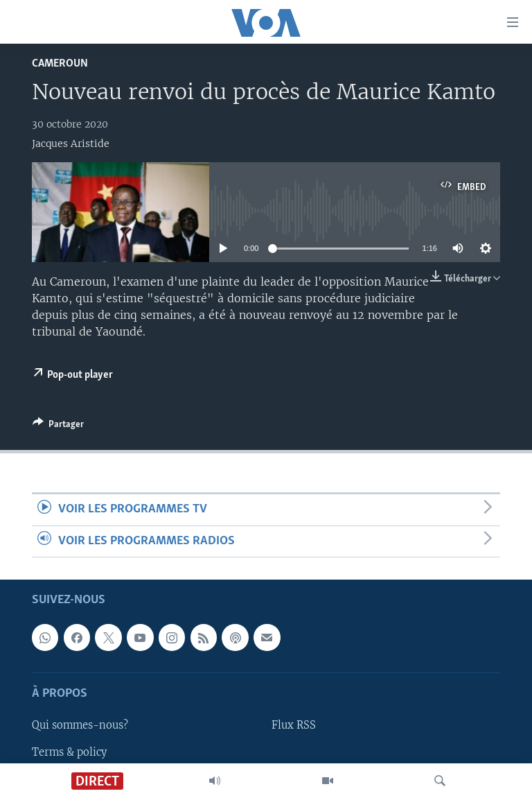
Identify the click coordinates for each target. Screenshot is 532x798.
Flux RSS (294, 725)
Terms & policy (69, 752)
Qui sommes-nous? (80, 725)
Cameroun (60, 63)
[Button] (58, 426)
